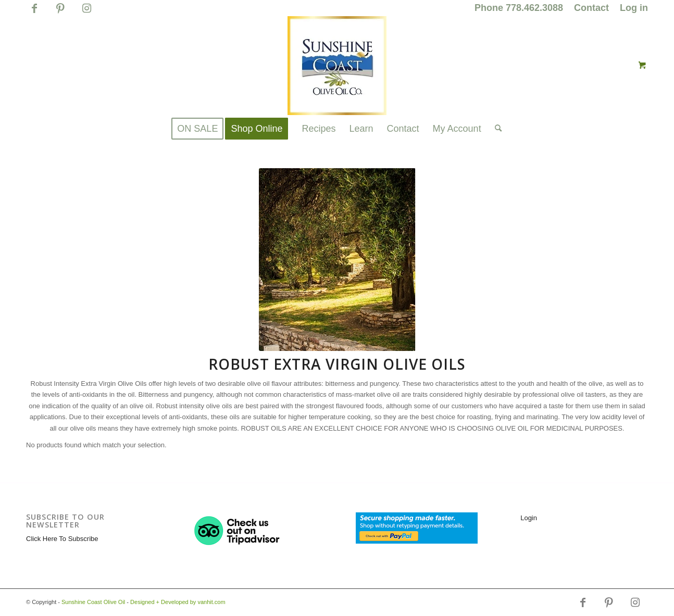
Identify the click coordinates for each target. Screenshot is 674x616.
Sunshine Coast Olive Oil (93, 602)
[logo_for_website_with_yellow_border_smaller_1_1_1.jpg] (337, 66)
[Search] (495, 129)
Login (529, 518)
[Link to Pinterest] (60, 13)
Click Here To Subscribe (62, 539)
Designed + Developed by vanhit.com (178, 602)
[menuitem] (519, 8)
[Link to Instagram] (86, 13)
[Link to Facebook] (34, 13)
